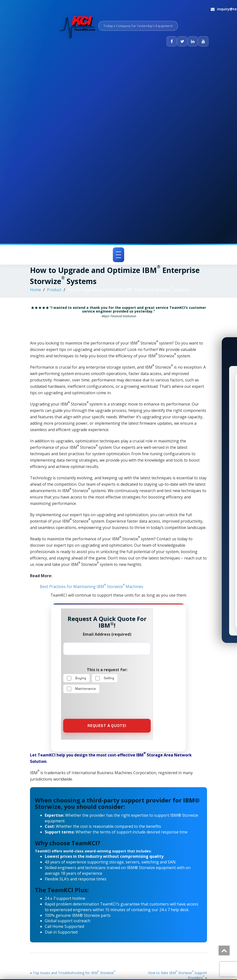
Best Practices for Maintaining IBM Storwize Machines (92, 587)
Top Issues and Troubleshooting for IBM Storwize (74, 973)
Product (54, 290)
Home (36, 290)
